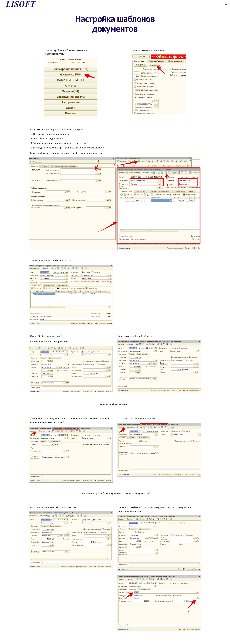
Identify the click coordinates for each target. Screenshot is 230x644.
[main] (115, 24)
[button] (226, 4)
